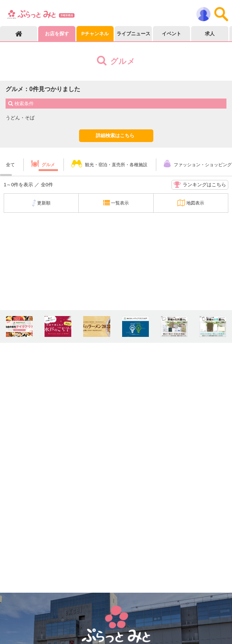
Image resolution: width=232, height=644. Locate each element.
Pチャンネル (95, 34)
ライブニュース (133, 34)
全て (10, 165)
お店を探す (57, 34)
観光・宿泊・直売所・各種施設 (116, 165)
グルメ (48, 165)
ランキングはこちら (200, 185)
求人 (210, 34)
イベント (171, 34)
